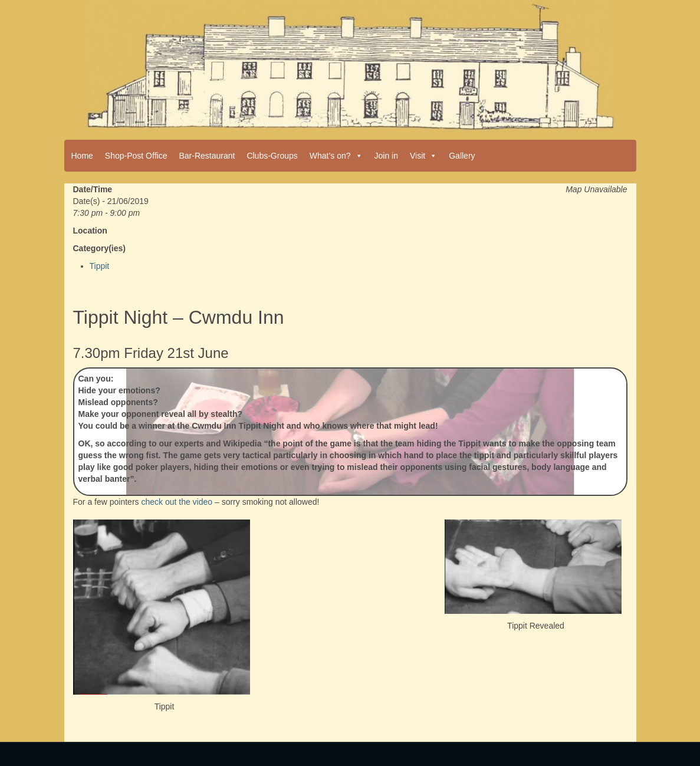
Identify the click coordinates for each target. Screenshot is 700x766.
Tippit (100, 266)
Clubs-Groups (272, 156)
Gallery (462, 156)
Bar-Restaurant (207, 156)
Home (82, 156)
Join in (386, 156)
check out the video (177, 502)
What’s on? (336, 156)
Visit (423, 156)
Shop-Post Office (136, 156)
